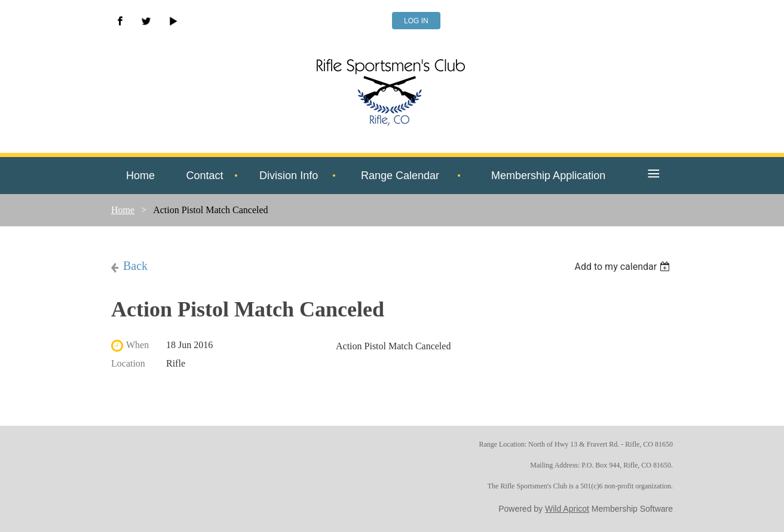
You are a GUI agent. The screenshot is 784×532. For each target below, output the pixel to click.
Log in (416, 21)
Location (128, 363)
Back (135, 266)
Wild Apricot (567, 509)
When (137, 345)
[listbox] (624, 267)
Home (123, 210)
